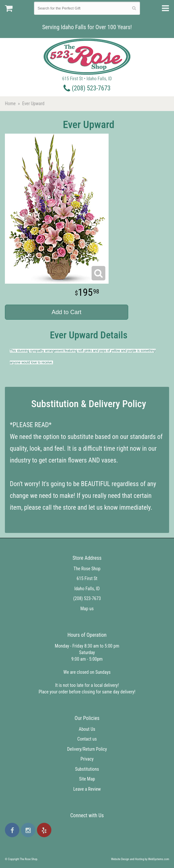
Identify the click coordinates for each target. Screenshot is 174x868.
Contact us (87, 739)
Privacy (87, 759)
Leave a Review (87, 789)
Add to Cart (67, 312)
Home (10, 104)
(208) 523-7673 (87, 88)
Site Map (87, 779)
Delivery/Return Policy (87, 749)
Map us (87, 609)
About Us (87, 729)
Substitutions (87, 769)
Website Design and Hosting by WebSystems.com (140, 859)
